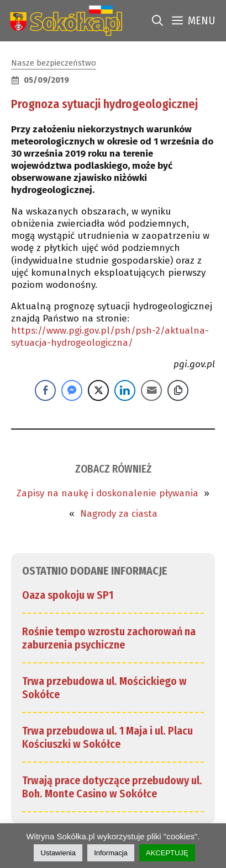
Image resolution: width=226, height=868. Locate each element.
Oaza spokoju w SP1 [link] (68, 595)
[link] (64, 21)
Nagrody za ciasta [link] (119, 514)
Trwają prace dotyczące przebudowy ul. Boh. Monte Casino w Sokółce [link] (112, 787)
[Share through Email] (151, 390)
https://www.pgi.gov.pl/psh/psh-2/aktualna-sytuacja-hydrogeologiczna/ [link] (110, 337)
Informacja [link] (111, 853)
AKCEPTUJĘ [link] (167, 853)
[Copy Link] (178, 390)
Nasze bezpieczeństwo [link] (54, 63)
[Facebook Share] (45, 390)
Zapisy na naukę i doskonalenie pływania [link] (107, 493)
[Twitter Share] (98, 390)
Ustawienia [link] (58, 853)
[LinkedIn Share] (125, 390)
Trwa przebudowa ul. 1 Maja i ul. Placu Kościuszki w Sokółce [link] (107, 737)
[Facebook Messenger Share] (72, 390)
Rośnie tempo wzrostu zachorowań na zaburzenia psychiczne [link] (109, 638)
